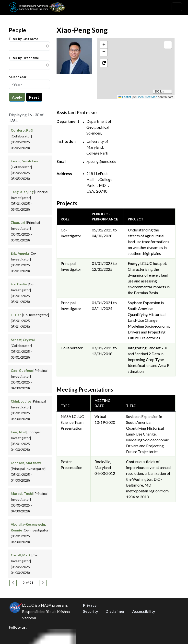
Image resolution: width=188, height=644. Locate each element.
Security (91, 611)
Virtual (100, 416)
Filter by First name (24, 58)
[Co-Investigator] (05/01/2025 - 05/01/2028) (30, 321)
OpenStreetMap (147, 97)
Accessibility (144, 611)
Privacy (90, 605)
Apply (17, 97)
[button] (136, 64)
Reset (34, 97)
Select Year (18, 77)
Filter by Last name (23, 39)
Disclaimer (115, 611)
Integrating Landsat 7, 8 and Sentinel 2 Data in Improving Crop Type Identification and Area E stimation (148, 359)
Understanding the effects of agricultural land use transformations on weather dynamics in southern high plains (148, 242)
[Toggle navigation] (177, 7)
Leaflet (125, 97)
